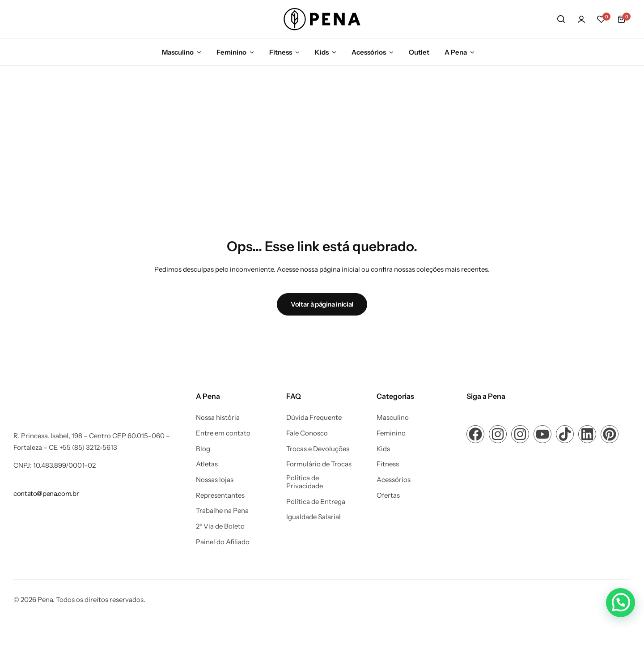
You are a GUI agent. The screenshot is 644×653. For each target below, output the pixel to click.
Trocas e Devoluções (318, 449)
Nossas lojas (215, 480)
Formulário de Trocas (319, 464)
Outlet (419, 52)
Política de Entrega (316, 502)
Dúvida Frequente (314, 418)
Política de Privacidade (305, 482)
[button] (602, 19)
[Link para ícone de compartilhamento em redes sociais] (475, 434)
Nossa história (218, 418)
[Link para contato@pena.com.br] (46, 493)
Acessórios (369, 52)
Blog (203, 449)
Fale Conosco (307, 433)
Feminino (231, 52)
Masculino (178, 52)
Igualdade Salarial (314, 517)
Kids (322, 52)
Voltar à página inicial (322, 304)
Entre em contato (223, 433)
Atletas (207, 464)
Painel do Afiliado (223, 542)
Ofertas (388, 495)
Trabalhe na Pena (222, 511)
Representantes (220, 495)
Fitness (281, 52)
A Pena (456, 52)
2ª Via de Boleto (220, 526)
